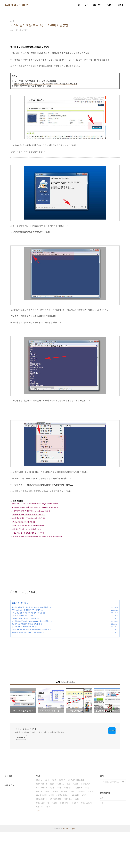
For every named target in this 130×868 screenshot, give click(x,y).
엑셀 (88, 823)
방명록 (121, 5)
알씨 (52, 831)
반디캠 (63, 816)
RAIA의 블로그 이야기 (17, 5)
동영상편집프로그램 (76, 816)
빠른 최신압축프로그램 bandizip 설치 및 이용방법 (28, 668)
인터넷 (40, 827)
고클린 (55, 839)
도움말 (40, 816)
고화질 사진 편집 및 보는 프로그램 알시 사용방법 (27, 649)
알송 (55, 816)
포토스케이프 (42, 823)
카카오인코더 (56, 835)
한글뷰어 (79, 823)
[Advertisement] (65, 516)
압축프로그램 (42, 820)
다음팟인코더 (87, 839)
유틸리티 (76, 831)
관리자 (73, 865)
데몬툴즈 (68, 823)
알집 (48, 816)
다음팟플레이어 (43, 839)
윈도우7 (40, 842)
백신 (85, 831)
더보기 (38, 847)
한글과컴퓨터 (42, 835)
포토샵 (76, 820)
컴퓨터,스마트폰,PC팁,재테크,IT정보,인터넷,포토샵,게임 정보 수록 (39, 768)
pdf (52, 820)
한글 (53, 823)
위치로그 (110, 5)
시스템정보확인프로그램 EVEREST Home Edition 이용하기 (31, 657)
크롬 (78, 835)
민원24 (82, 827)
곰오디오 (61, 820)
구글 (48, 827)
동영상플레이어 (63, 831)
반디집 (73, 827)
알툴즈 (56, 827)
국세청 (64, 827)
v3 (69, 820)
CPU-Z (91, 827)
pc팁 (14, 639)
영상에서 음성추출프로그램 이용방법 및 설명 (26, 660)
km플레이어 (42, 831)
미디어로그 (97, 5)
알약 (49, 842)
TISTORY (66, 865)
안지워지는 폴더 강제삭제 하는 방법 (23, 662)
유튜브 (76, 839)
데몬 (60, 823)
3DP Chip (69, 835)
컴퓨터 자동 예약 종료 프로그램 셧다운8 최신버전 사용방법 (30, 665)
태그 (86, 5)
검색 (123, 818)
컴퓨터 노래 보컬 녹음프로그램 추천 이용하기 (26, 646)
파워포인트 (87, 820)
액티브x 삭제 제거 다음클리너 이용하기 (24, 654)
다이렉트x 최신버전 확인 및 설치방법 (23, 651)
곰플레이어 (65, 839)
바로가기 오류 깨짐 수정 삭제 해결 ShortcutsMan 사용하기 (30, 643)
